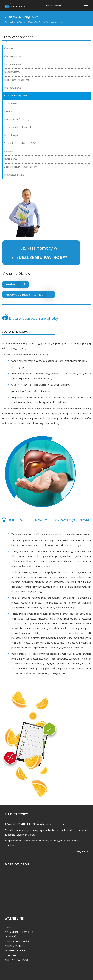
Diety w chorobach (35, 22)
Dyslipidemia (11, 159)
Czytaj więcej (81, 851)
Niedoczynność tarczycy (17, 119)
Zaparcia (9, 151)
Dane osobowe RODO (16, 960)
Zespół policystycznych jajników (21, 167)
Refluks (8, 111)
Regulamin (10, 955)
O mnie (8, 927)
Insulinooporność (13, 64)
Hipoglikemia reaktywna (17, 80)
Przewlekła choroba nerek (18, 127)
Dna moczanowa (13, 88)
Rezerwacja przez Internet (30, 295)
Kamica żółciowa (13, 103)
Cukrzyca (9, 48)
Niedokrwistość (12, 72)
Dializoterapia (11, 135)
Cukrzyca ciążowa (13, 56)
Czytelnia (22, 22)
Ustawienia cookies (15, 951)
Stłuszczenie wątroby (15, 96)
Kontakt (17, 284)
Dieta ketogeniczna (14, 175)
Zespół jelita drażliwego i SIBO (20, 143)
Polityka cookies (14, 946)
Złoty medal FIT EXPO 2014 (19, 932)
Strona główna (10, 22)
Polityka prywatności (17, 941)
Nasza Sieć (10, 937)
